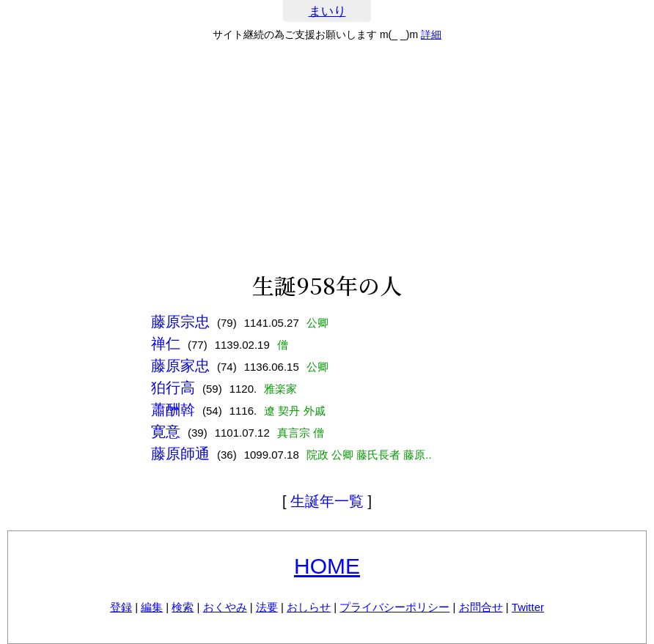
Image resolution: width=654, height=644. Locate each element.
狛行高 (173, 388)
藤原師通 (180, 454)
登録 (121, 607)
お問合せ (481, 607)
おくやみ (225, 607)
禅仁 (166, 344)
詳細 (431, 34)
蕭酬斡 (173, 410)
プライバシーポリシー (394, 607)
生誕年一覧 (327, 501)
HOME (327, 566)
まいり (327, 11)
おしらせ (309, 607)
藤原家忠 (180, 366)
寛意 (166, 432)
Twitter (528, 607)
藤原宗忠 (180, 322)
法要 (267, 607)
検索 (183, 607)
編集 (152, 607)
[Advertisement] (327, 157)
